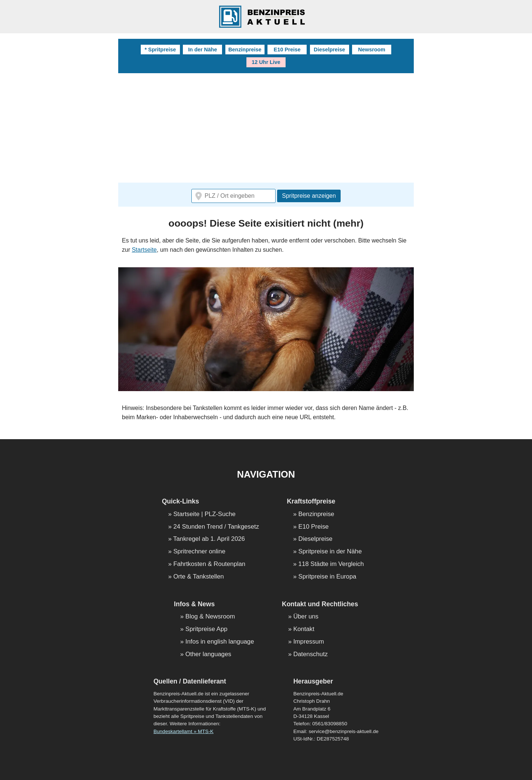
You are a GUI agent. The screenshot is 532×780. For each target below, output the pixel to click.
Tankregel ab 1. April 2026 (209, 539)
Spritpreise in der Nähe (330, 552)
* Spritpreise (160, 50)
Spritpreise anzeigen (309, 196)
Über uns (306, 617)
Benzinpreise (245, 50)
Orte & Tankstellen (199, 577)
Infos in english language (220, 642)
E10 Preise (287, 50)
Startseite (144, 250)
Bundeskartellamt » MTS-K (183, 731)
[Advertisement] (266, 129)
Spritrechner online (199, 552)
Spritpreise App (207, 629)
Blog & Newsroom (210, 617)
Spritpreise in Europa (328, 577)
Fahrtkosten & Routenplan (209, 564)
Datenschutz (311, 654)
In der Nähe (202, 50)
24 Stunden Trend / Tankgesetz (216, 527)
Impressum (309, 642)
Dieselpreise (329, 50)
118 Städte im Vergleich (331, 564)
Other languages (208, 654)
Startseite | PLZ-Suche (204, 514)
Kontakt (304, 629)
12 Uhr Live (266, 62)
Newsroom (372, 50)
